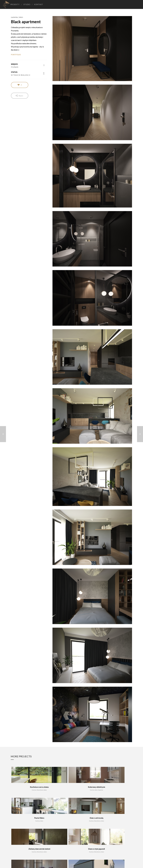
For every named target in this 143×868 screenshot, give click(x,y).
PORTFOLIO (16, 55)
